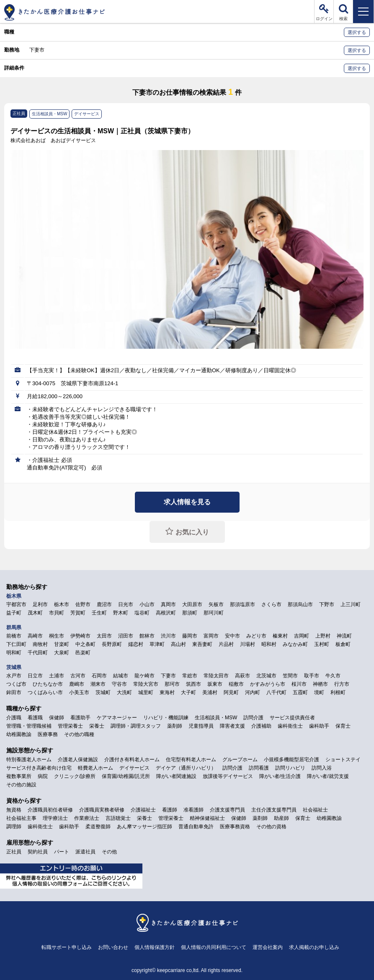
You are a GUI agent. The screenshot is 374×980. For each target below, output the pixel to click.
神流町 (344, 636)
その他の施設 (21, 785)
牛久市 (333, 676)
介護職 (14, 718)
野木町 (121, 613)
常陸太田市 (216, 676)
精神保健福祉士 (207, 818)
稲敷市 (236, 684)
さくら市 (271, 604)
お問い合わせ (113, 947)
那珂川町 (214, 613)
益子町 (14, 613)
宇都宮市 (16, 604)
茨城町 (103, 692)
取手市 (312, 676)
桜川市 (299, 684)
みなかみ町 (295, 644)
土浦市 (57, 676)
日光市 (126, 604)
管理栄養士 (70, 726)
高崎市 (35, 636)
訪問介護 (253, 718)
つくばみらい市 (45, 692)
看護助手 (80, 718)
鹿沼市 (104, 604)
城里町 (146, 692)
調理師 (14, 827)
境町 (319, 692)
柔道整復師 (98, 827)
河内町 (253, 692)
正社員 (14, 852)
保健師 (57, 718)
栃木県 (14, 596)
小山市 (147, 604)
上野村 (323, 636)
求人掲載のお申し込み (314, 947)
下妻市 (37, 50)
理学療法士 (55, 818)
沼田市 (126, 636)
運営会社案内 (268, 947)
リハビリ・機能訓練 (166, 718)
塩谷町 (142, 613)
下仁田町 (16, 644)
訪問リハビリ (290, 768)
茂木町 (35, 613)
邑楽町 (83, 653)
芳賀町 (78, 613)
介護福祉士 (143, 810)
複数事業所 (19, 776)
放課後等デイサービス (228, 776)
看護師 (170, 810)
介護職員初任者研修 (50, 810)
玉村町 (322, 644)
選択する (357, 32)
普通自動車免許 (196, 827)
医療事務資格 (235, 827)
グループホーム (240, 760)
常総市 (190, 676)
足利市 (40, 604)
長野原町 (112, 644)
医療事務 (48, 734)
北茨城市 (266, 676)
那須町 (190, 613)
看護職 (35, 718)
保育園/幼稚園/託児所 (126, 776)
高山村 (178, 644)
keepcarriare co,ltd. (178, 970)
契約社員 (38, 852)
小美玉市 (79, 692)
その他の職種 (79, 734)
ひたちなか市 (48, 684)
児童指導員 (201, 726)
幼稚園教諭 (19, 734)
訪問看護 (259, 768)
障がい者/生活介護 (280, 776)
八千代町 (276, 692)
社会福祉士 (315, 810)
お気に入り (192, 532)
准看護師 (193, 810)
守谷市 (119, 684)
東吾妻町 (202, 644)
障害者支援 (232, 726)
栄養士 (97, 726)
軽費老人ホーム (95, 768)
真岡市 (168, 604)
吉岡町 (302, 636)
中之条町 (85, 644)
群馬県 (14, 627)
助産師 (281, 818)
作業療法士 (87, 818)
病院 (43, 776)
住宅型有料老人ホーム (191, 760)
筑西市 (193, 684)
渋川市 (168, 636)
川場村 (248, 644)
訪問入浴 (322, 768)
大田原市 (192, 604)
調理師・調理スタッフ (136, 726)
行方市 (342, 684)
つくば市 (16, 684)
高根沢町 (166, 613)
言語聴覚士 (118, 818)
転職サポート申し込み (67, 947)
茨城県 (14, 667)
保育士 (343, 726)
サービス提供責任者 (292, 718)
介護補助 (261, 726)
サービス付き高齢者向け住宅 (39, 768)
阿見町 (231, 692)
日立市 (35, 676)
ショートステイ (343, 760)
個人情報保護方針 (155, 947)
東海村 (167, 692)
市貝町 (57, 613)
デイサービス (134, 768)
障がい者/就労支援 (328, 776)
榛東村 (280, 636)
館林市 (147, 636)
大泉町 (62, 653)
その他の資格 (271, 827)
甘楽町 (62, 644)
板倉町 (343, 644)
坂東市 (215, 684)
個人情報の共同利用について (214, 947)
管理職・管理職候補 (29, 726)
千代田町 (38, 653)
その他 (109, 852)
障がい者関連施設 (176, 776)
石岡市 (99, 676)
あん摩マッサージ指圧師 (144, 827)
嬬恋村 (136, 644)
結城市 (121, 676)
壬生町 (99, 613)
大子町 (188, 692)
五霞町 (300, 692)
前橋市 (14, 636)
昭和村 (269, 644)
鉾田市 (14, 692)
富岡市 (211, 636)
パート (62, 852)
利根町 (338, 692)
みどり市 (256, 636)
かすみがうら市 (268, 684)
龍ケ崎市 (144, 676)
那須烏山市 (300, 604)
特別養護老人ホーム (29, 760)
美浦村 (210, 692)
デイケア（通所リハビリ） (186, 768)
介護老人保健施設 (78, 760)
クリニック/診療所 (75, 776)
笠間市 (290, 676)
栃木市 (62, 604)
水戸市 (14, 676)
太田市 (104, 636)
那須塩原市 (242, 604)
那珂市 (172, 684)
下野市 (327, 604)
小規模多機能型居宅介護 (291, 760)
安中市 (232, 636)
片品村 (226, 644)
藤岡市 (190, 636)
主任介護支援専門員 (274, 810)
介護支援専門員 (227, 810)
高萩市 (242, 676)
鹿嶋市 (77, 684)
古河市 (78, 676)
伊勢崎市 (80, 636)
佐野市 (83, 604)
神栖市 (320, 684)
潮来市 (98, 684)
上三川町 (351, 604)
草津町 (157, 644)
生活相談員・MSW (216, 718)
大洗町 (124, 692)
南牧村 (40, 644)
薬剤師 (175, 726)
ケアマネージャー (117, 718)
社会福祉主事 (21, 818)
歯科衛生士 (290, 726)
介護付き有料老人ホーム (132, 760)
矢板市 (216, 604)
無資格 (14, 810)
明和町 (14, 653)
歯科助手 (319, 726)
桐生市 (57, 636)
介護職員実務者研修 (102, 810)
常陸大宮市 (146, 684)
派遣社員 (85, 852)
